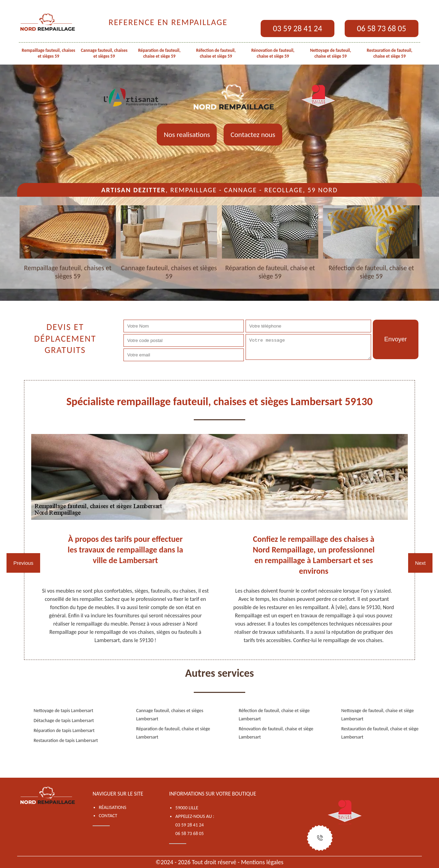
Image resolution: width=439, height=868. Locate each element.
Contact (108, 816)
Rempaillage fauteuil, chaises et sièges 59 (48, 53)
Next (420, 563)
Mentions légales (262, 862)
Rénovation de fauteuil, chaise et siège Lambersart (276, 733)
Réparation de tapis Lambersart (64, 730)
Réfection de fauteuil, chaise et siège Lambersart (274, 715)
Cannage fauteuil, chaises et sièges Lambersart (170, 715)
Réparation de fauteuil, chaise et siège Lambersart (173, 733)
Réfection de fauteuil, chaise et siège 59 (216, 53)
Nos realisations (187, 135)
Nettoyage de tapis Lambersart (63, 711)
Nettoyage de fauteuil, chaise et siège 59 (331, 53)
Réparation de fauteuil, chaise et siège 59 (159, 53)
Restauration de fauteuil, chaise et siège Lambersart (380, 733)
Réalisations (112, 807)
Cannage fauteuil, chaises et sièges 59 (104, 53)
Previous (23, 563)
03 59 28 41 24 (298, 28)
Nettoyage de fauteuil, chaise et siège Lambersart (378, 715)
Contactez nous (253, 135)
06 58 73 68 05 (382, 28)
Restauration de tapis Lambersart (66, 740)
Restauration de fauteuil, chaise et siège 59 (389, 53)
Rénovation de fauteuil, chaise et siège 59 (273, 53)
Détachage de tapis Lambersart (64, 721)
